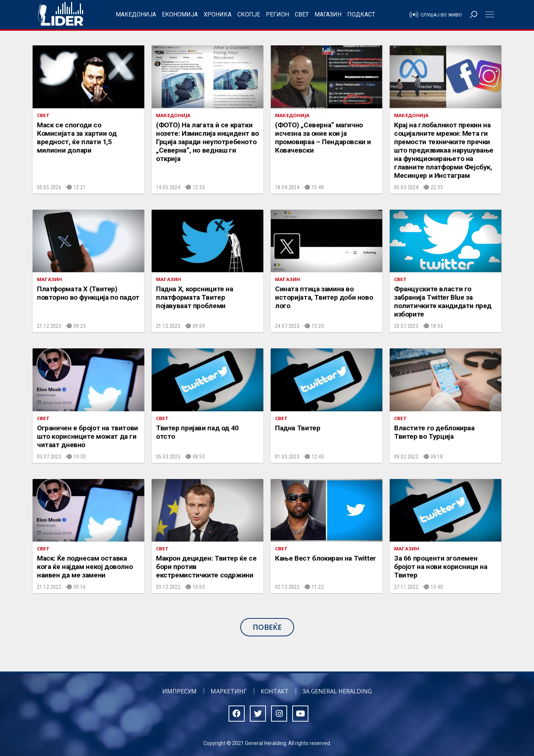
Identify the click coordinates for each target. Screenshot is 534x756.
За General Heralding (337, 691)
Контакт (275, 691)
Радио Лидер (61, 15)
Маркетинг (229, 691)
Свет (302, 14)
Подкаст (361, 14)
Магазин (328, 14)
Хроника (218, 14)
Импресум (179, 691)
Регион (277, 14)
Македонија (136, 14)
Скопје (249, 14)
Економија (180, 14)
